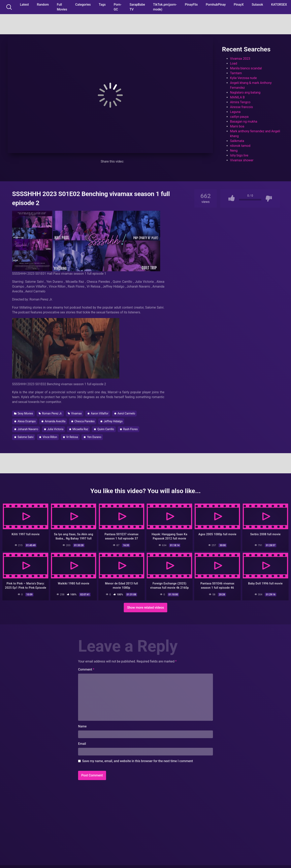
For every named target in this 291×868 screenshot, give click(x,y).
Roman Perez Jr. (50, 413)
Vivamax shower (242, 160)
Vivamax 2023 (240, 59)
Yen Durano (92, 437)
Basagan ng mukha (244, 122)
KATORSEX (279, 5)
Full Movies (62, 7)
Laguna (235, 112)
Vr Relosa (70, 437)
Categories (83, 5)
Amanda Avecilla (53, 421)
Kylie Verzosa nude (243, 78)
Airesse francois (241, 107)
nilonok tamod (240, 146)
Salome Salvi (24, 437)
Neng (234, 151)
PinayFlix (191, 5)
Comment (86, 668)
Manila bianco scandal (246, 68)
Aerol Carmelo (125, 413)
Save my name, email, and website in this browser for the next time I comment (138, 760)
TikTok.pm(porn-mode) (165, 7)
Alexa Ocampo (25, 421)
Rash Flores (129, 429)
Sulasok (257, 5)
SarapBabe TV (137, 7)
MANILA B (237, 97)
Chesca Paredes (83, 421)
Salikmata (237, 141)
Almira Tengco (240, 102)
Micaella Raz (79, 429)
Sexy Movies (24, 413)
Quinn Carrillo (104, 429)
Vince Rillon (48, 437)
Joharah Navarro (26, 429)
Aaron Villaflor (98, 413)
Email (82, 743)
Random (43, 5)
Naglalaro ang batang (245, 92)
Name (82, 725)
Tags (102, 5)
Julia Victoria (54, 429)
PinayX (239, 5)
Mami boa (237, 126)
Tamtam (236, 73)
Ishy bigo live (239, 155)
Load (234, 63)
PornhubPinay (216, 5)
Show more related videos (145, 607)
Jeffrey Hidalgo (111, 421)
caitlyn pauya (239, 117)
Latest (24, 5)
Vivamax (75, 413)
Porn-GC (118, 7)
